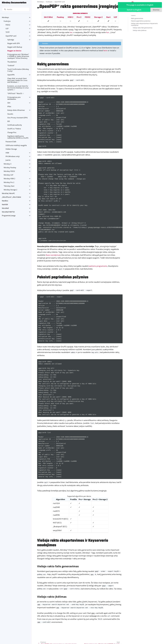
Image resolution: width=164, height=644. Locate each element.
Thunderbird (12, 62)
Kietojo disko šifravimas (16, 110)
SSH (9, 103)
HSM (7, 153)
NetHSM (5, 205)
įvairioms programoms (98, 266)
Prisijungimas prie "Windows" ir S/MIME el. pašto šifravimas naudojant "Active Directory (18, 56)
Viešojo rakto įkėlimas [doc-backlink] (52, 597)
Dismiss (156, 10)
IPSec (9, 106)
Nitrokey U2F (8, 175)
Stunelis (10, 114)
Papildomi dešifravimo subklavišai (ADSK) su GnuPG (18, 137)
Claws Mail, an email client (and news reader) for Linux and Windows (17, 80)
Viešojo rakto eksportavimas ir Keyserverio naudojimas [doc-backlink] (73, 543)
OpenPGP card (11, 36)
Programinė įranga (9, 216)
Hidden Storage (11, 149)
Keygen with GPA (14, 43)
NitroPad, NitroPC (8, 193)
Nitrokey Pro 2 (9, 182)
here (105, 50)
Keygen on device (14, 51)
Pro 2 (79, 17)
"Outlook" (11, 66)
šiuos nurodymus (53, 255)
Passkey (60, 17)
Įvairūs (8, 160)
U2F (7, 29)
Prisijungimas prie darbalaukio (14, 98)
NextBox (5, 201)
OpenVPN (11, 75)
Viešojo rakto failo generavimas (143, 28)
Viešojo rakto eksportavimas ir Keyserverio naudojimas (144, 24)
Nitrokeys (5, 17)
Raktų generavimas (137, 18)
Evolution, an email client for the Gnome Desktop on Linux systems (18, 88)
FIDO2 (8, 25)
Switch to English (134, 10)
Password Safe (11, 142)
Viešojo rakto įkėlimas (140, 30)
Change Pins (12, 132)
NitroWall (5, 208)
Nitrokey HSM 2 (9, 179)
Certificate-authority (15, 125)
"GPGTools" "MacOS (15, 93)
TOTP (8, 32)
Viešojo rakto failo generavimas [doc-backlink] (58, 566)
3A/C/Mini (48, 17)
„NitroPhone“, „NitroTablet (11, 197)
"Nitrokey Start (9, 186)
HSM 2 (70, 17)
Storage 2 (98, 17)
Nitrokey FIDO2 (9, 171)
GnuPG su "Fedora (14, 129)
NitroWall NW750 (8, 212)
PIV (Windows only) (13, 156)
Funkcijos (7, 21)
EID (9, 121)
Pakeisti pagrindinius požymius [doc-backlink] (63, 277)
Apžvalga (11, 40)
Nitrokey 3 (7, 164)
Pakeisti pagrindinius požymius (141, 21)
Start (108, 17)
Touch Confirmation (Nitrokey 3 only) (18, 70)
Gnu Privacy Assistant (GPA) (17, 118)
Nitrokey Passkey (10, 168)
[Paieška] (16, 9)
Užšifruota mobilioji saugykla (16, 145)
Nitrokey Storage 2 (10, 190)
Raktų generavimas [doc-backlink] (53, 64)
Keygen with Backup (15, 47)
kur (71, 32)
